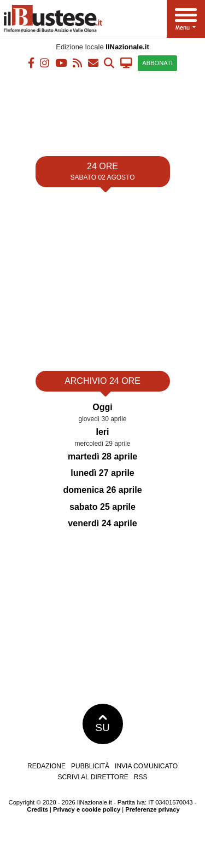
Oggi (102, 407)
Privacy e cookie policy (87, 809)
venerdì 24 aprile (102, 523)
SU (102, 724)
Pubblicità (90, 766)
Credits (37, 809)
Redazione (46, 766)
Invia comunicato (146, 766)
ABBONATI (157, 63)
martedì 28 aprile (102, 456)
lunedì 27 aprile (102, 473)
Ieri (102, 432)
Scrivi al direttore (93, 777)
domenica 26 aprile (102, 490)
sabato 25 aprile (102, 507)
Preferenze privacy (153, 809)
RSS (141, 777)
